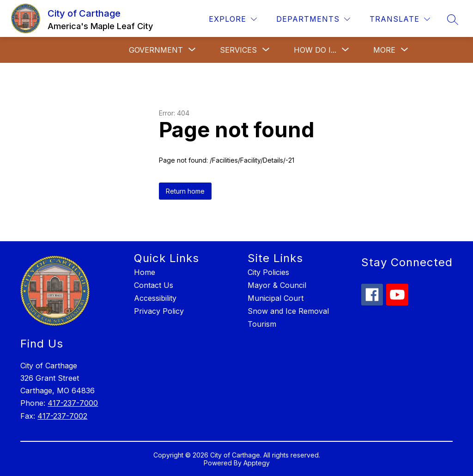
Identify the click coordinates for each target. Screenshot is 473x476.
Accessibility (155, 298)
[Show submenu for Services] (238, 50)
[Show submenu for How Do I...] (315, 50)
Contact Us (154, 285)
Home (145, 272)
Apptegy (257, 463)
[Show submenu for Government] (156, 50)
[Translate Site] (400, 19)
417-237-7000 (73, 403)
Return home (185, 191)
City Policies (268, 272)
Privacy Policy (159, 311)
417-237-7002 (62, 416)
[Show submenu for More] (384, 50)
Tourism (262, 324)
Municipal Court (276, 298)
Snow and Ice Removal (288, 311)
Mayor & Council (277, 285)
